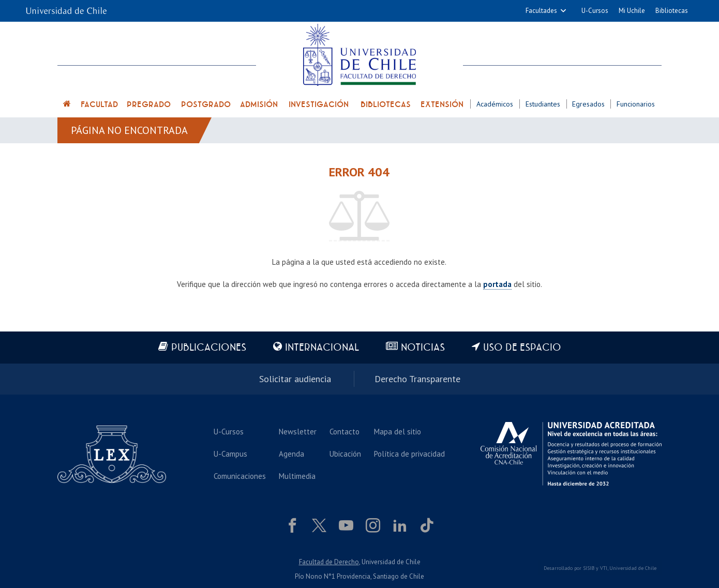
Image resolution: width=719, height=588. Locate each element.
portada (497, 284)
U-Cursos (595, 11)
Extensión (442, 104)
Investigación (319, 104)
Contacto (344, 432)
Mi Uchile (632, 11)
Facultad (99, 104)
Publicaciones (209, 348)
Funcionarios (636, 104)
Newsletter (298, 432)
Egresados (588, 104)
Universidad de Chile (633, 568)
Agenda (291, 454)
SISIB (589, 568)
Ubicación (345, 454)
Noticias (423, 348)
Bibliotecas (672, 11)
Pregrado (149, 104)
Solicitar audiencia (295, 379)
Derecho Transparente (417, 379)
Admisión (259, 104)
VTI (604, 568)
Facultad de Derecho (329, 562)
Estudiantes (543, 104)
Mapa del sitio (398, 432)
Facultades (541, 11)
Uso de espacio (522, 348)
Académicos (495, 104)
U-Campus (230, 454)
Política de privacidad (409, 454)
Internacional (322, 348)
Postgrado (206, 104)
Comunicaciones (240, 476)
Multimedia (297, 476)
